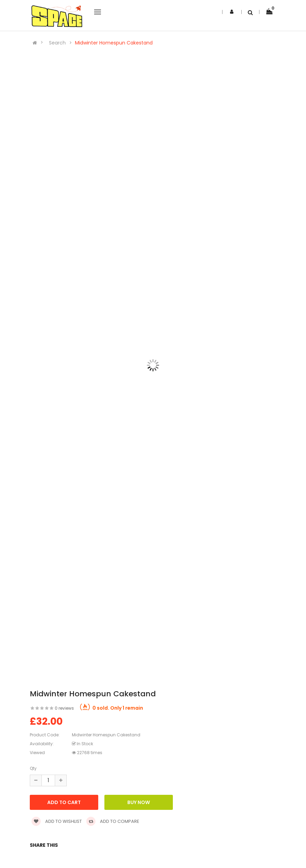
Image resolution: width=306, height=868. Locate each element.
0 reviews (64, 708)
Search (57, 43)
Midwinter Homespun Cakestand (114, 43)
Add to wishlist (57, 821)
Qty (33, 768)
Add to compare (113, 821)
